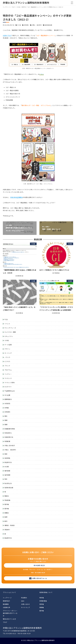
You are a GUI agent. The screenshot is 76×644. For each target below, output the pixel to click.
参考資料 (26, 25)
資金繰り (7, 530)
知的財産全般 (48, 25)
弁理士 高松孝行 (37, 25)
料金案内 (24, 598)
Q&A (23, 601)
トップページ (7, 598)
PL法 (6, 319)
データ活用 (8, 345)
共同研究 (7, 404)
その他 (19, 25)
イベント (7, 324)
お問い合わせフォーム (40, 578)
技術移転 (7, 458)
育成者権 (7, 500)
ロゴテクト (8, 387)
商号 (6, 416)
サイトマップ (25, 607)
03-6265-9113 (39, 565)
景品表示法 (8, 462)
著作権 (7, 504)
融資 (6, 517)
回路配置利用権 (10, 429)
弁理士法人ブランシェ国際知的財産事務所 (26, 3)
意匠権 (42, 604)
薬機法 (7, 513)
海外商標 (7, 475)
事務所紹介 (7, 601)
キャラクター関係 (10, 332)
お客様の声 (7, 607)
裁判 (6, 521)
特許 (6, 479)
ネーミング (8, 353)
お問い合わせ (25, 604)
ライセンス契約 (10, 383)
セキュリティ (9, 336)
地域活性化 (8, 433)
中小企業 (7, 395)
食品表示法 (8, 538)
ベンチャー (8, 374)
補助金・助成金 (10, 525)
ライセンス (8, 378)
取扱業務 (6, 604)
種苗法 (7, 496)
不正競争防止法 (10, 391)
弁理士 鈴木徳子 (10, 445)
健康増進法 (8, 399)
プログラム (8, 370)
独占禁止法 (8, 483)
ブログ (5, 622)
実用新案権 (43, 601)
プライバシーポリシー (10, 611)
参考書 (7, 408)
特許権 (42, 598)
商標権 (42, 607)
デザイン (7, 349)
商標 (6, 420)
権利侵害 (7, 471)
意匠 (6, 454)
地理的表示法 (9, 437)
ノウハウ (7, 357)
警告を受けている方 (9, 619)
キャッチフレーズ (10, 328)
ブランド (7, 366)
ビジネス (7, 361)
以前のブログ (7, 35)
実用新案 (7, 441)
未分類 (7, 467)
